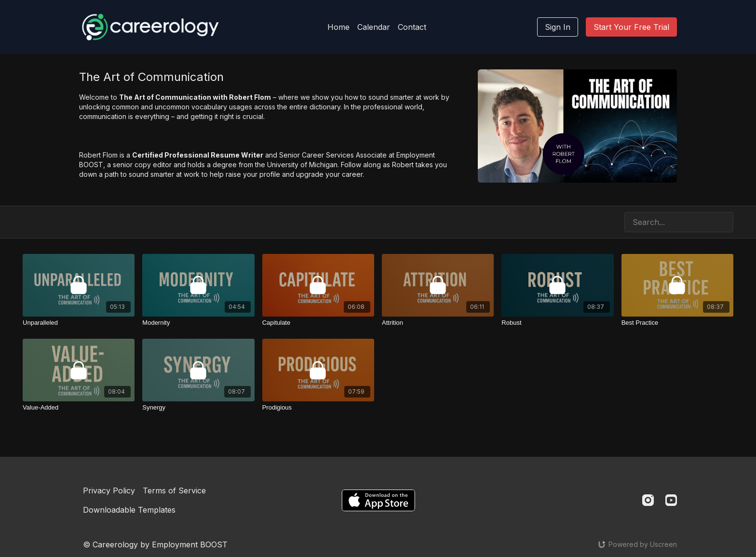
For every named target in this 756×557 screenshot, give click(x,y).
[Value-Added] (79, 408)
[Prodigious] (318, 408)
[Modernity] (198, 323)
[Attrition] (438, 323)
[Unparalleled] (79, 323)
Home (338, 27)
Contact (412, 27)
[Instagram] (648, 500)
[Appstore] (378, 500)
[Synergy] (198, 408)
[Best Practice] (677, 323)
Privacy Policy (109, 491)
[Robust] (557, 323)
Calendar (374, 27)
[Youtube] (671, 500)
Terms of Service (174, 491)
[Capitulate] (318, 323)
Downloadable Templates (129, 510)
